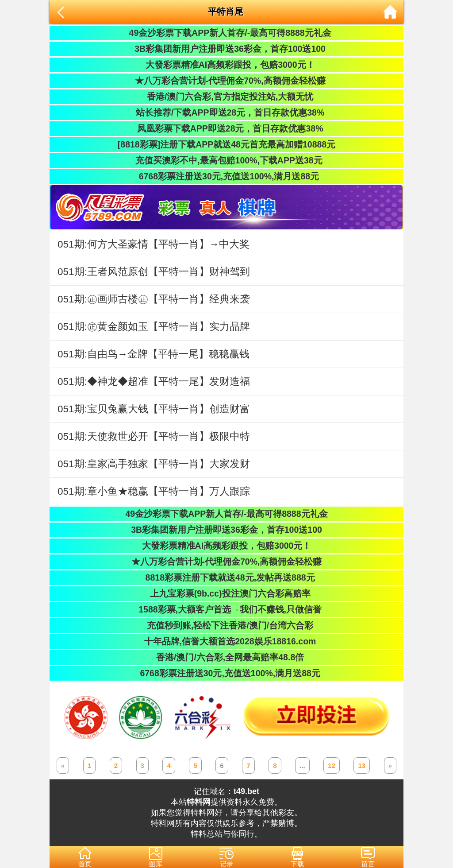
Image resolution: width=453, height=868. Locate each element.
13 (362, 765)
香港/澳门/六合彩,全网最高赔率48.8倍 (226, 657)
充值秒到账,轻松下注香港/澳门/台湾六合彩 (227, 625)
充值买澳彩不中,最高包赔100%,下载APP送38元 (226, 160)
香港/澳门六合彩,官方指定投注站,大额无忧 (227, 97)
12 (332, 765)
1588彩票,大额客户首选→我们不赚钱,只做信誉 (226, 609)
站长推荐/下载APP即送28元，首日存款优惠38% (226, 112)
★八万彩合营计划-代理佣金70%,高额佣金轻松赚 (226, 81)
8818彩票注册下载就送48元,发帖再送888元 (226, 577)
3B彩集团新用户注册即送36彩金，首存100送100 (226, 49)
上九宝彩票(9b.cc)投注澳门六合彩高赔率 (226, 593)
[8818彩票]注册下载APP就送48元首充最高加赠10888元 (226, 144)
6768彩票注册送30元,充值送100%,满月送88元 (226, 176)
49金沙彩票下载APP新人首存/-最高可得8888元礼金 (226, 33)
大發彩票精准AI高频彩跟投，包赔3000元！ (226, 65)
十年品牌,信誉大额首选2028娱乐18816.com (227, 641)
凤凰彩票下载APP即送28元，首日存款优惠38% (226, 128)
